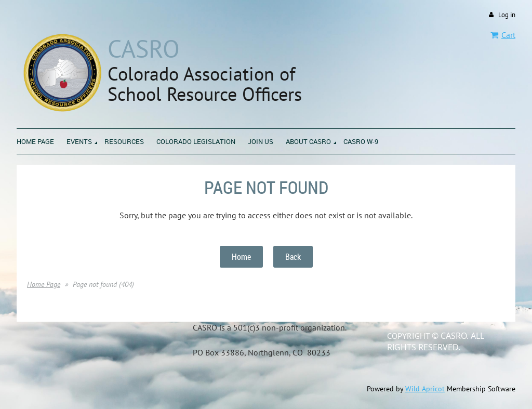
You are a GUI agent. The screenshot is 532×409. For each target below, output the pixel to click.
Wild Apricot (425, 389)
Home (241, 257)
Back (293, 257)
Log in (507, 15)
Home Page (44, 284)
